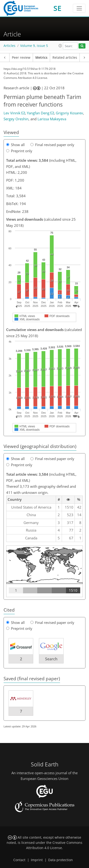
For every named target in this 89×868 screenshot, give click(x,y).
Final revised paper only (52, 145)
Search (51, 659)
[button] (60, 46)
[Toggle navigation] (79, 8)
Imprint (37, 860)
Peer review (21, 58)
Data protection (61, 860)
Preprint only (19, 151)
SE (57, 8)
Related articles (65, 58)
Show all (15, 145)
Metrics (41, 58)
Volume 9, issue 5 (34, 46)
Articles (9, 46)
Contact (19, 860)
